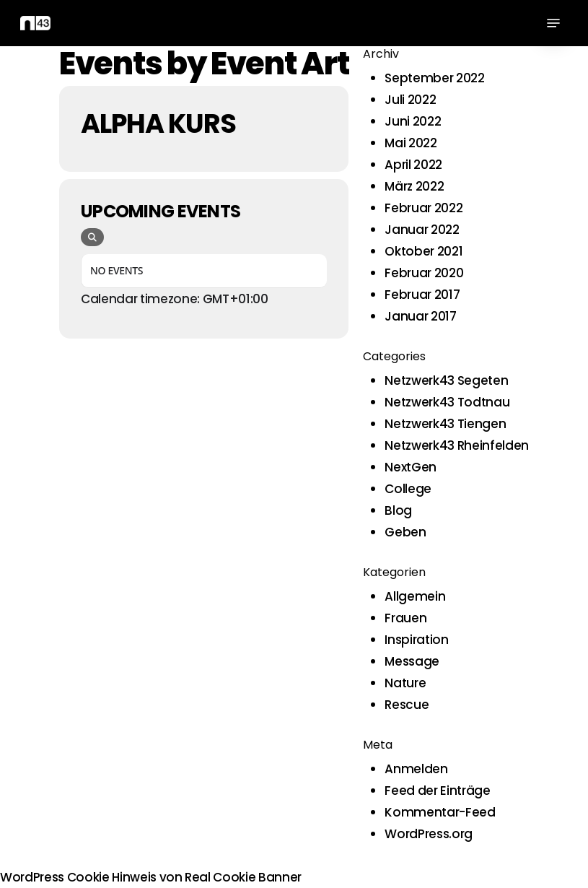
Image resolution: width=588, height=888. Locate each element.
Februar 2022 (424, 208)
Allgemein (415, 596)
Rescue (407, 705)
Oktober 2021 (424, 251)
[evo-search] (92, 237)
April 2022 (413, 165)
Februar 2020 (424, 273)
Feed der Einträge (437, 791)
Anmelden (416, 769)
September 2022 (434, 78)
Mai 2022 (411, 143)
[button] (553, 23)
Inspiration (416, 640)
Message (412, 661)
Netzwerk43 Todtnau (447, 402)
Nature (405, 683)
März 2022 (414, 186)
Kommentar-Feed (440, 812)
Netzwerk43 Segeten (446, 380)
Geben (405, 532)
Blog (398, 510)
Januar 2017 (420, 316)
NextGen (411, 467)
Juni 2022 (413, 121)
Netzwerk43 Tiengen (445, 424)
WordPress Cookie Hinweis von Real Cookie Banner (151, 877)
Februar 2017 (422, 295)
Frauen (405, 618)
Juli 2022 (410, 100)
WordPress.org (429, 834)
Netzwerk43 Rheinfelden (457, 445)
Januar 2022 (422, 230)
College (408, 489)
